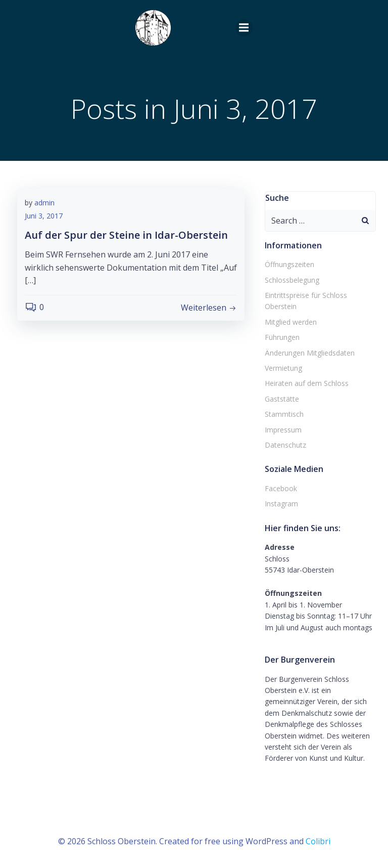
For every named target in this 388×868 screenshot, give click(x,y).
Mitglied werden (291, 322)
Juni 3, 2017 (44, 216)
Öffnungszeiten (289, 264)
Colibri (318, 841)
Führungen (282, 337)
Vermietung (283, 368)
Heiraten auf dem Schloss (307, 383)
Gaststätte (282, 399)
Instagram (281, 504)
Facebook (281, 488)
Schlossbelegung (292, 280)
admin (44, 203)
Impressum (283, 430)
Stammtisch (284, 414)
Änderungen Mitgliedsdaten (310, 353)
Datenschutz (285, 445)
